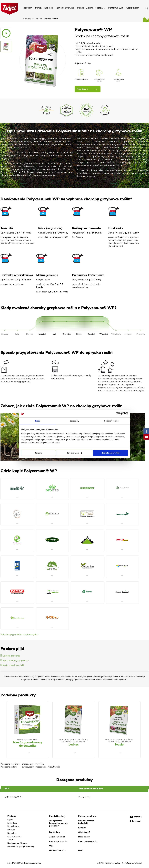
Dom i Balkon (13, 826)
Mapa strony (84, 837)
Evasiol (119, 745)
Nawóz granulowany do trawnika (28, 744)
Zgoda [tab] (38, 421)
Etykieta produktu (10, 656)
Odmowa (38, 453)
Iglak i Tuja (12, 823)
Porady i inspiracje (44, 8)
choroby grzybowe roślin (33, 764)
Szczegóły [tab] (74, 421)
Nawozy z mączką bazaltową (21, 846)
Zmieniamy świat (65, 8)
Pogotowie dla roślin (59, 841)
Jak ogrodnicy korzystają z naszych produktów (59, 823)
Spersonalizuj (75, 453)
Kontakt (82, 828)
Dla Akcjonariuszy (57, 850)
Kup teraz (87, 89)
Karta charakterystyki (12, 665)
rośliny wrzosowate (38, 767)
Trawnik (11, 840)
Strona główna (28, 19)
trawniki (57, 767)
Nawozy (11, 830)
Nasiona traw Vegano (17, 843)
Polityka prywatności (88, 841)
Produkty (27, 8)
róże (50, 767)
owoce (25, 767)
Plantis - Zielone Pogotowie (91, 8)
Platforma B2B (115, 8)
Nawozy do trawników (28, 739)
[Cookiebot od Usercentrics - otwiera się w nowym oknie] (117, 414)
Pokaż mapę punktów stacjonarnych (19, 635)
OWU (81, 850)
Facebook (136, 821)
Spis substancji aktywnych (15, 661)
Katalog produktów (87, 816)
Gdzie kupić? (133, 8)
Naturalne (12, 833)
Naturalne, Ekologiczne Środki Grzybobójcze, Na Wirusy (74, 741)
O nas (52, 846)
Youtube (136, 817)
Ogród (10, 820)
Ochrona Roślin (14, 836)
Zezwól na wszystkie (111, 453)
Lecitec (74, 745)
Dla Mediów (55, 832)
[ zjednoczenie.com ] (134, 863)
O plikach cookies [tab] (112, 421)
